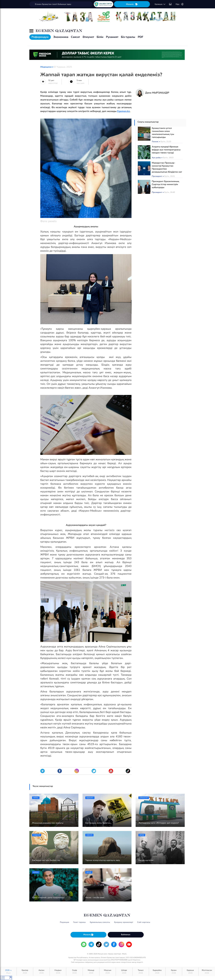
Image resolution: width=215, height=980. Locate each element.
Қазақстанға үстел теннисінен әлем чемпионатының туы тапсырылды (163, 133)
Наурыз (58, 972)
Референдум (40, 37)
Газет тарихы (79, 922)
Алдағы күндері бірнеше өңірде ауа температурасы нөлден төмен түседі (166, 150)
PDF (140, 37)
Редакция (65, 922)
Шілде (124, 972)
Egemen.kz (124, 111)
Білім (100, 37)
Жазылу (132, 4)
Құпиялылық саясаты (100, 922)
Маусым (108, 972)
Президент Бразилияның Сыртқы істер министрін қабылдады (165, 184)
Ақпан (41, 972)
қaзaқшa (160, 4)
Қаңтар (25, 972)
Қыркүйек (157, 972)
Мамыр (91, 972)
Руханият (112, 37)
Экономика (61, 37)
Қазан (174, 972)
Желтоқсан (207, 972)
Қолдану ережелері (124, 922)
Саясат (75, 37)
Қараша (190, 972)
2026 (8, 972)
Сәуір (74, 972)
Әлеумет (88, 37)
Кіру (180, 4)
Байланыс (126, 935)
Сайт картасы (144, 922)
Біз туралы (128, 37)
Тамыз (141, 972)
